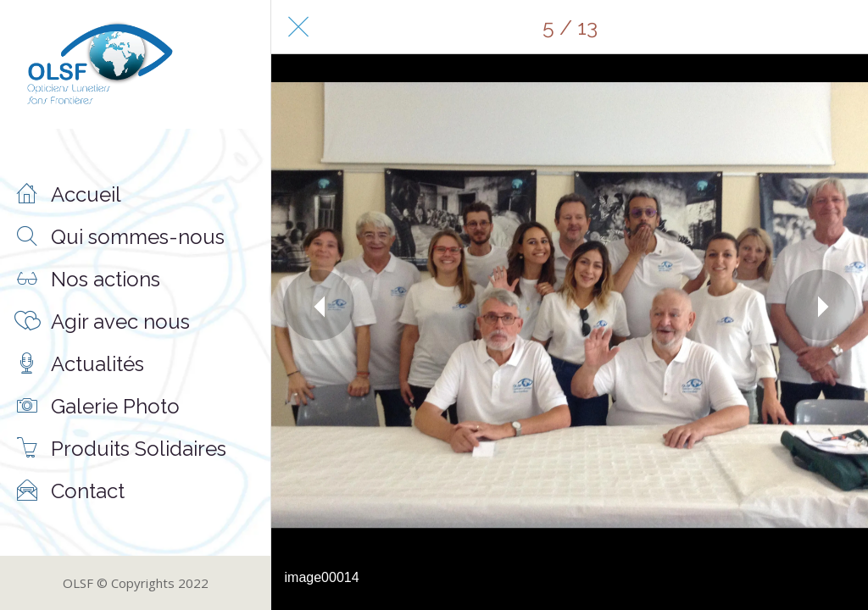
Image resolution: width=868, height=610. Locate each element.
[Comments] (841, 27)
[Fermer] (298, 27)
